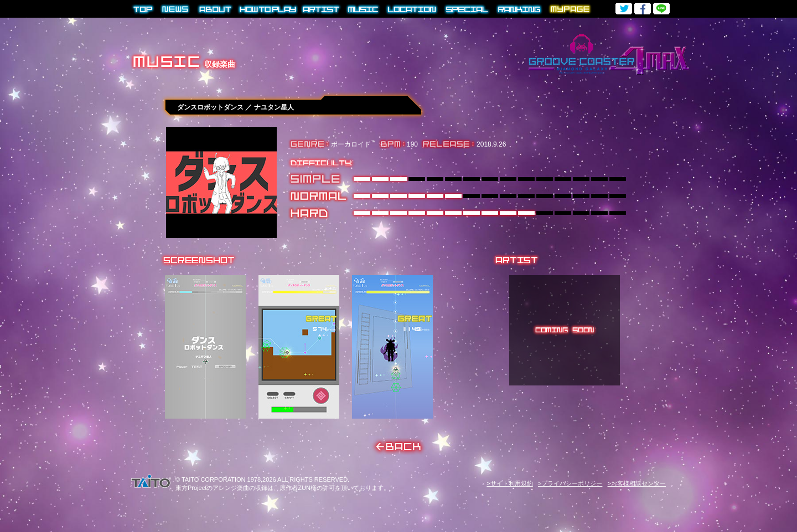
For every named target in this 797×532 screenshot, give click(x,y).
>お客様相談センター (637, 483)
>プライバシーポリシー (570, 483)
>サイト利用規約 (509, 483)
